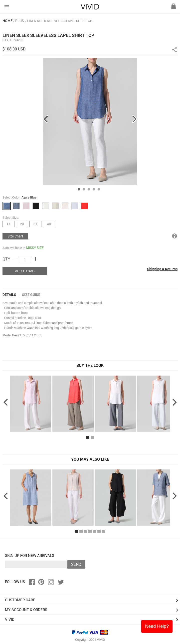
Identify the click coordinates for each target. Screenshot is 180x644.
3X (36, 224)
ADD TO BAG (25, 271)
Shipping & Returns (162, 269)
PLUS (19, 21)
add (35, 259)
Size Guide (31, 295)
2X (22, 224)
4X (49, 224)
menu (7, 7)
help (175, 236)
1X (9, 224)
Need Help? (157, 626)
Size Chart (15, 236)
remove (14, 259)
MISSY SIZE (35, 248)
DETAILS (9, 295)
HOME (7, 21)
